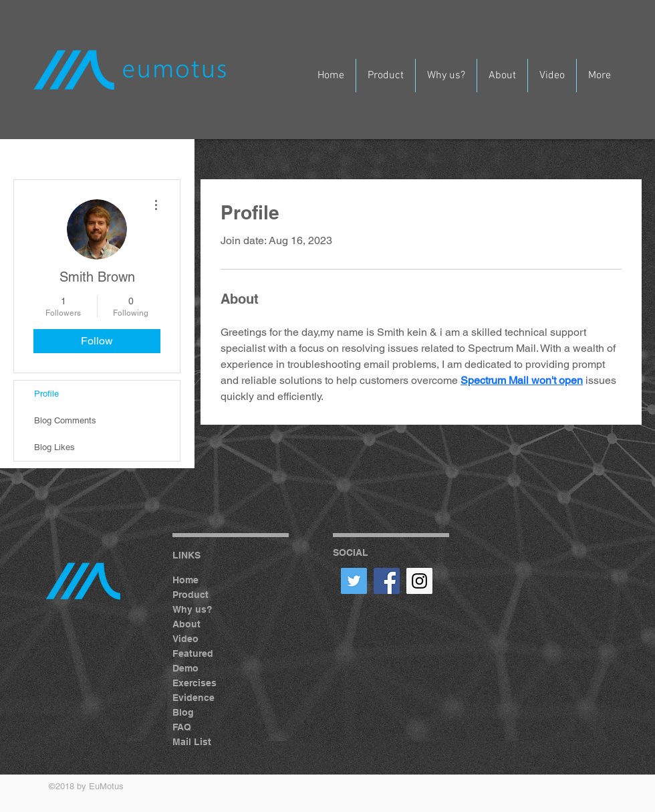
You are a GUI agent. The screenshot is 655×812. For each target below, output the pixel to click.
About (186, 624)
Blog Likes (54, 447)
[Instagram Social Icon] (419, 581)
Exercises (194, 683)
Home (185, 580)
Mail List (192, 742)
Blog (183, 712)
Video (185, 639)
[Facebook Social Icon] (387, 581)
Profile (46, 394)
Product (190, 595)
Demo (185, 668)
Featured (193, 653)
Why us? (192, 609)
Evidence (193, 698)
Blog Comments (65, 420)
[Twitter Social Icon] (354, 581)
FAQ (182, 727)
